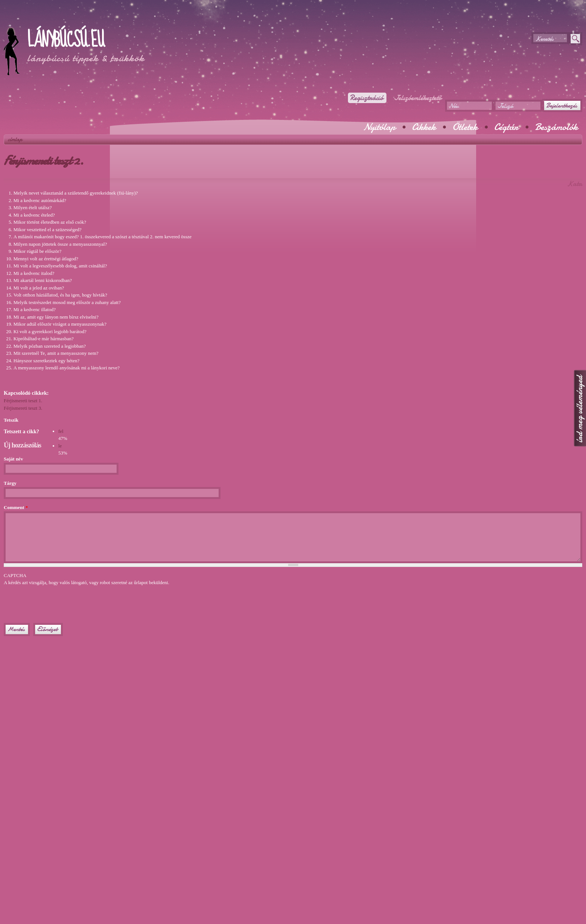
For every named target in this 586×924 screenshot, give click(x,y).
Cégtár (506, 127)
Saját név (13, 459)
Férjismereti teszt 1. (23, 401)
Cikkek (424, 127)
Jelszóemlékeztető (418, 98)
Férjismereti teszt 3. (23, 408)
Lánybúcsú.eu (66, 40)
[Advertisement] (91, 19)
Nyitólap (379, 127)
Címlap (15, 139)
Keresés (544, 39)
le (60, 446)
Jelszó (505, 106)
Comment (16, 507)
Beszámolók (556, 127)
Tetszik (11, 420)
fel (61, 431)
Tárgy (10, 483)
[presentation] (61, 601)
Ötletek (465, 127)
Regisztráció (366, 98)
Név (454, 106)
